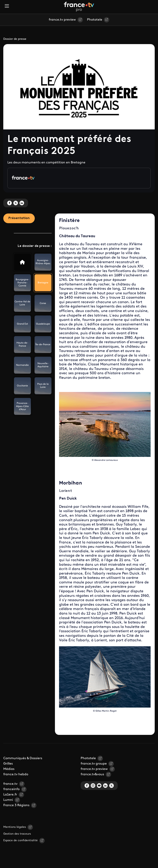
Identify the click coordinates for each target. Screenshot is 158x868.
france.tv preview (62, 20)
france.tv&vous (92, 774)
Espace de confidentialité (20, 840)
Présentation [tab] (19, 218)
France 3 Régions (16, 805)
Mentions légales (15, 827)
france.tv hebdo (16, 774)
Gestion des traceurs (17, 834)
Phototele (95, 20)
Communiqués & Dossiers (23, 758)
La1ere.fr (10, 795)
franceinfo (11, 789)
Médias (9, 769)
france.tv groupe (94, 764)
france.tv (10, 784)
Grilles (8, 764)
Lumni (8, 800)
